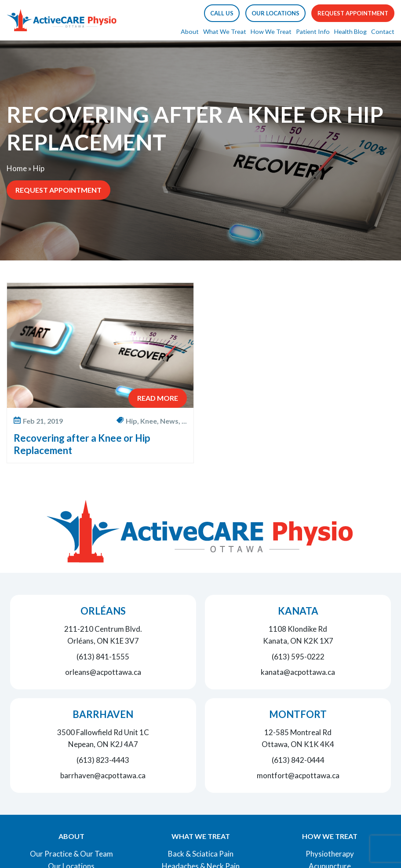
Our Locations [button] (275, 13)
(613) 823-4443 (103, 760)
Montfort (298, 714)
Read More (158, 398)
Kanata (298, 611)
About (190, 31)
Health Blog (350, 31)
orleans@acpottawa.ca (103, 672)
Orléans (103, 611)
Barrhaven (103, 714)
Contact (383, 31)
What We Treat (225, 31)
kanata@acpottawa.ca (298, 672)
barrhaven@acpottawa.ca (103, 775)
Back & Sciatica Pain (201, 854)
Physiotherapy (330, 854)
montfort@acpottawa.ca (298, 775)
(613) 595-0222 (298, 657)
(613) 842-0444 (298, 760)
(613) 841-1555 (103, 657)
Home (17, 168)
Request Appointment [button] (353, 13)
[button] (222, 13)
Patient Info (313, 31)
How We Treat (271, 31)
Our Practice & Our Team (71, 854)
